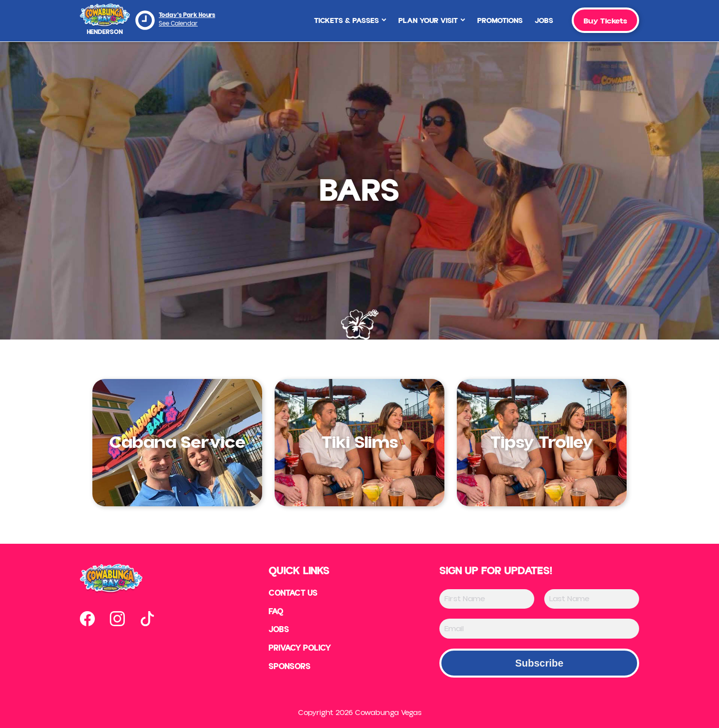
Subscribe (539, 663)
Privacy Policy (300, 651)
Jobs (544, 21)
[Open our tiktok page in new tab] (147, 619)
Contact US (292, 594)
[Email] (539, 628)
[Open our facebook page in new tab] (87, 619)
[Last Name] (592, 599)
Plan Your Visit (432, 21)
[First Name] (487, 599)
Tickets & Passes (350, 21)
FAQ (273, 613)
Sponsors (287, 670)
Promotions (500, 21)
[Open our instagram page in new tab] (117, 619)
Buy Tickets (605, 21)
